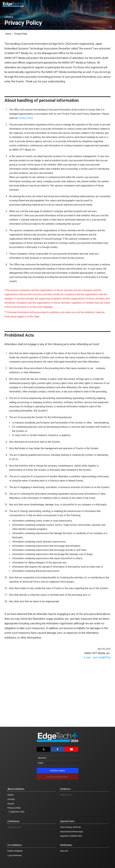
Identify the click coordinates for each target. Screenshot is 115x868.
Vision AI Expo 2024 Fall (70, 827)
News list (64, 851)
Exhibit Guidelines (15, 851)
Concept (11, 799)
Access (11, 804)
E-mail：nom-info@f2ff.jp (97, 657)
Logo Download (14, 855)
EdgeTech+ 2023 (17, 812)
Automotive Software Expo (72, 832)
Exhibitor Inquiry (57, 771)
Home (8, 34)
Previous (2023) (14, 808)
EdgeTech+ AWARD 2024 (71, 836)
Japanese (42, 758)
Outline (10, 795)
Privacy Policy (21, 34)
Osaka (40, 763)
